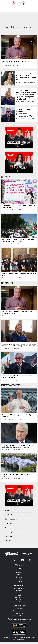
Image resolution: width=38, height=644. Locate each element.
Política (19, 575)
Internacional (19, 572)
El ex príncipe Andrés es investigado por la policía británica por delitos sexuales (17, 446)
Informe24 (19, 581)
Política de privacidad (19, 611)
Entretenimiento (11, 519)
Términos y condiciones (19, 615)
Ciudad (8, 510)
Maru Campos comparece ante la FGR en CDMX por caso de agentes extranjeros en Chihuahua (26, 95)
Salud (19, 595)
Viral (19, 601)
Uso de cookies (19, 613)
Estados (8, 541)
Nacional (9, 515)
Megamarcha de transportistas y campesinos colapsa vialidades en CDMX (18, 240)
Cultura (8, 528)
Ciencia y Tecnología (13, 532)
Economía (9, 536)
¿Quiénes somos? (19, 608)
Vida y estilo (19, 599)
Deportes (9, 523)
